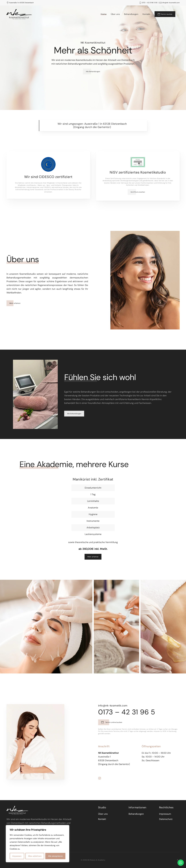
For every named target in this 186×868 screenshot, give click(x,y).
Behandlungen (131, 14)
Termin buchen (165, 14)
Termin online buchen (118, 722)
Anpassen (17, 856)
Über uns (115, 14)
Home (104, 14)
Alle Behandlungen (93, 71)
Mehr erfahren (16, 303)
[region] (38, 844)
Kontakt (146, 14)
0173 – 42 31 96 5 (132, 712)
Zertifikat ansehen (138, 192)
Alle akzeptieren (55, 856)
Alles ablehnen (35, 856)
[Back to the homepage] (19, 14)
